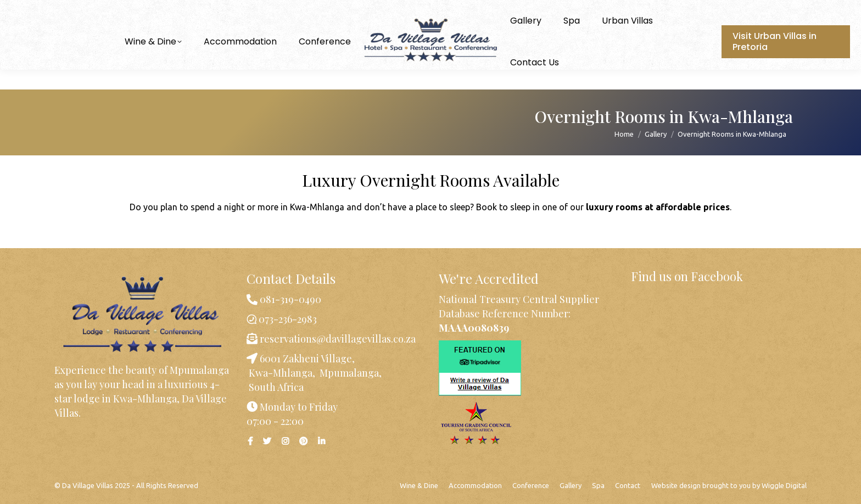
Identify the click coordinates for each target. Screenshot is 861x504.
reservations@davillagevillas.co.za (337, 339)
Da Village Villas (88, 485)
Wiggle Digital (784, 485)
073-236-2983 (59, 10)
